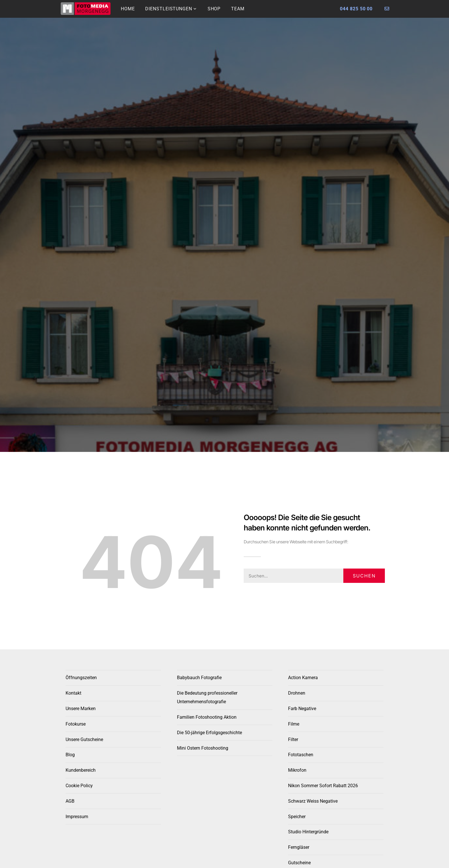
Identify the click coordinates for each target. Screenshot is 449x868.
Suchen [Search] (364, 576)
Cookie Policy (79, 786)
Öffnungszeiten (81, 678)
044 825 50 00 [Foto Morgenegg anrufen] (356, 9)
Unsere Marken (81, 709)
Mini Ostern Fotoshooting (203, 748)
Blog (70, 755)
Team (238, 9)
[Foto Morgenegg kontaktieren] (387, 9)
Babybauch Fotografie (199, 678)
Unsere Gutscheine (84, 739)
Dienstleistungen (169, 9)
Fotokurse (76, 724)
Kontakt (73, 693)
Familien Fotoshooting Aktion (207, 717)
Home (128, 9)
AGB (70, 801)
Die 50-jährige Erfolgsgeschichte (209, 733)
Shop (214, 9)
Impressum (77, 817)
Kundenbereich (81, 770)
